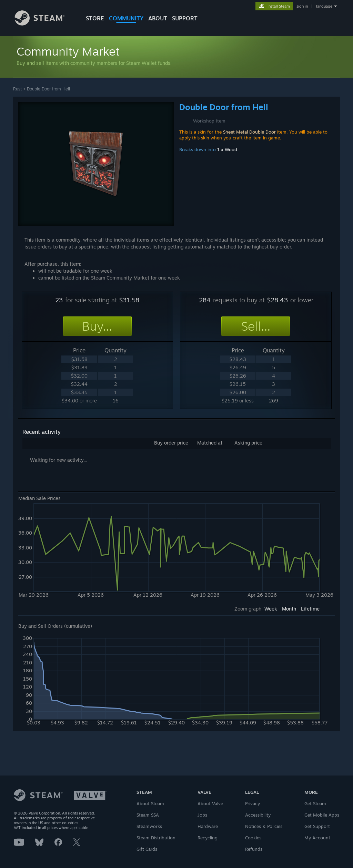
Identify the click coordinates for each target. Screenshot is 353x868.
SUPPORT (185, 18)
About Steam (150, 803)
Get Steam (315, 803)
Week (271, 609)
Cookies (253, 838)
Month (289, 609)
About (158, 18)
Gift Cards (147, 849)
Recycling (208, 838)
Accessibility (258, 815)
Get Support (317, 826)
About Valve (210, 803)
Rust (17, 89)
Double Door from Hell (48, 89)
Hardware (208, 826)
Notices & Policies (264, 826)
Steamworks (149, 826)
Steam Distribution (156, 838)
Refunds (254, 849)
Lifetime (310, 609)
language (324, 6)
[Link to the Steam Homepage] (45, 24)
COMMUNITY (126, 18)
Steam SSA (148, 815)
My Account (317, 838)
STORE (95, 18)
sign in (302, 6)
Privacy (253, 803)
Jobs (202, 815)
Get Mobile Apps (322, 815)
